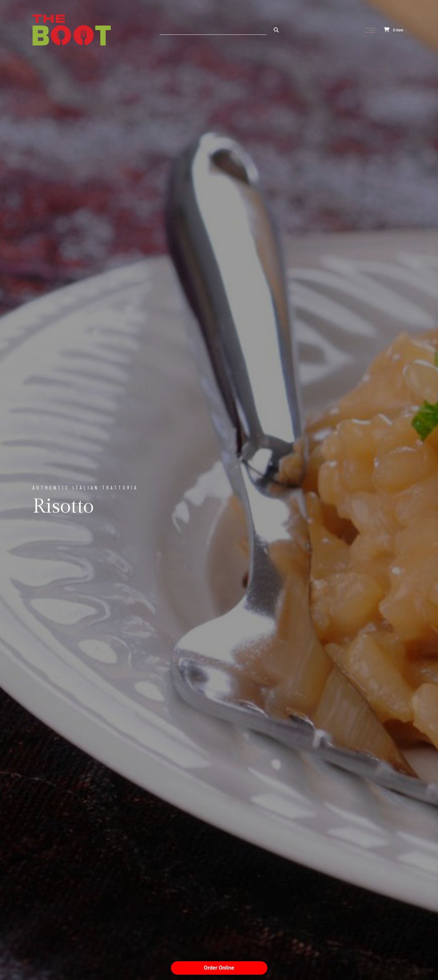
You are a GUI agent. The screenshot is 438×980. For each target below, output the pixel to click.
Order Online (219, 968)
